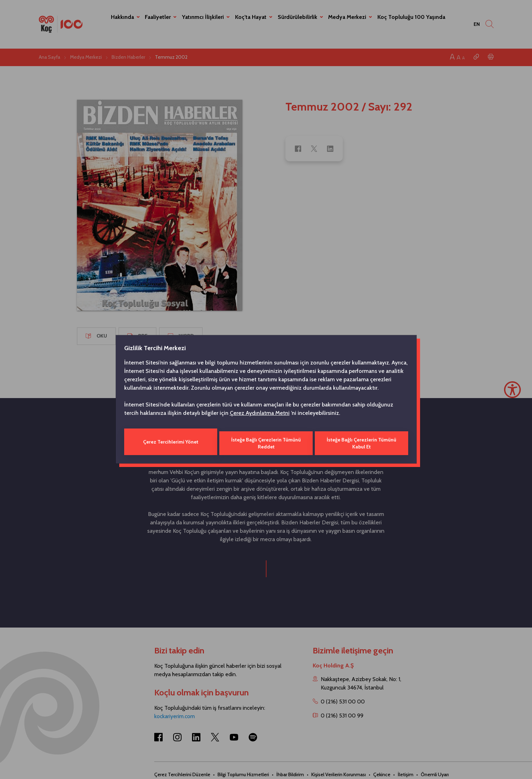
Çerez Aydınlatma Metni (260, 414)
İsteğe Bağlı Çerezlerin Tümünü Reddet (266, 442)
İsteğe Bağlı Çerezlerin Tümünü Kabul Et (362, 442)
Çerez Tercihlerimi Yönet (170, 442)
